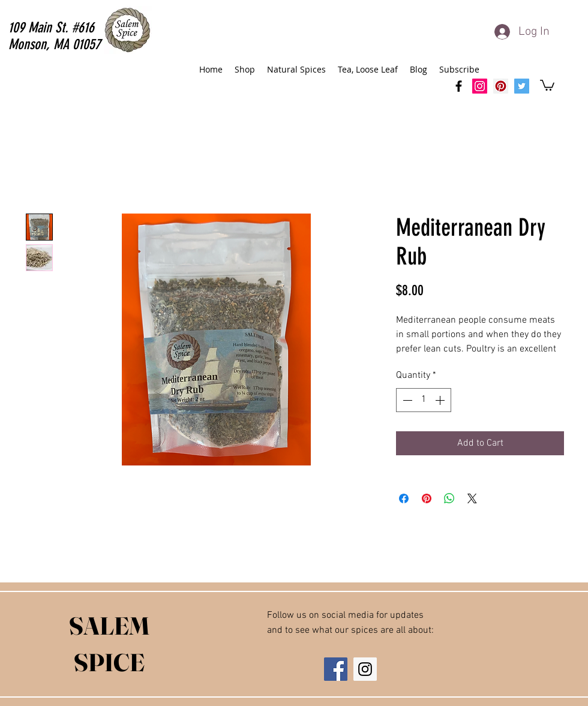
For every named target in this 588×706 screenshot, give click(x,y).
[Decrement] (406, 400)
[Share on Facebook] (404, 498)
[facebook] (459, 86)
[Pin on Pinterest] (427, 498)
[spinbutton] (424, 400)
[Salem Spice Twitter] (522, 86)
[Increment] (441, 400)
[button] (547, 85)
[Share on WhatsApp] (449, 498)
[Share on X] (472, 498)
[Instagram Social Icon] (365, 669)
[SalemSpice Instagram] (480, 86)
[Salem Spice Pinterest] (501, 86)
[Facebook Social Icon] (336, 669)
